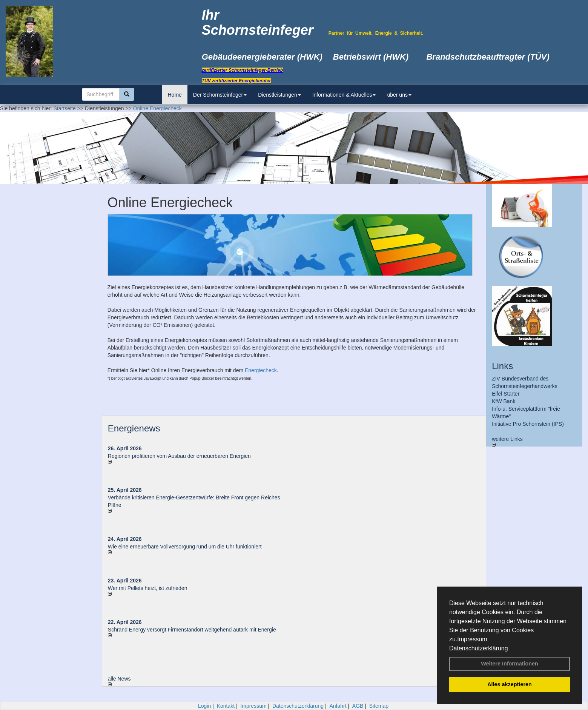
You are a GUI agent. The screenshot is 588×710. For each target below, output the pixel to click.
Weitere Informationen (510, 664)
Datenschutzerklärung (479, 648)
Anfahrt (338, 706)
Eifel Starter (506, 394)
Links (502, 366)
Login (204, 706)
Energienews (134, 428)
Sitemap (379, 706)
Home (175, 95)
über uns (399, 95)
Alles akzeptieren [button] (510, 684)
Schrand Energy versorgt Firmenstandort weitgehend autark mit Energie (192, 630)
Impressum (472, 639)
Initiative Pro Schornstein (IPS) (528, 424)
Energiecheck (261, 370)
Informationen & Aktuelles (344, 95)
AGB (358, 706)
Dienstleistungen (279, 95)
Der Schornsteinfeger (220, 95)
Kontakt (226, 706)
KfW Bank (504, 401)
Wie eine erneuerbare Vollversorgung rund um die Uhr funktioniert (185, 547)
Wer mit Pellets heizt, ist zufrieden (148, 588)
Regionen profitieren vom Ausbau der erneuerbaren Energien (179, 456)
